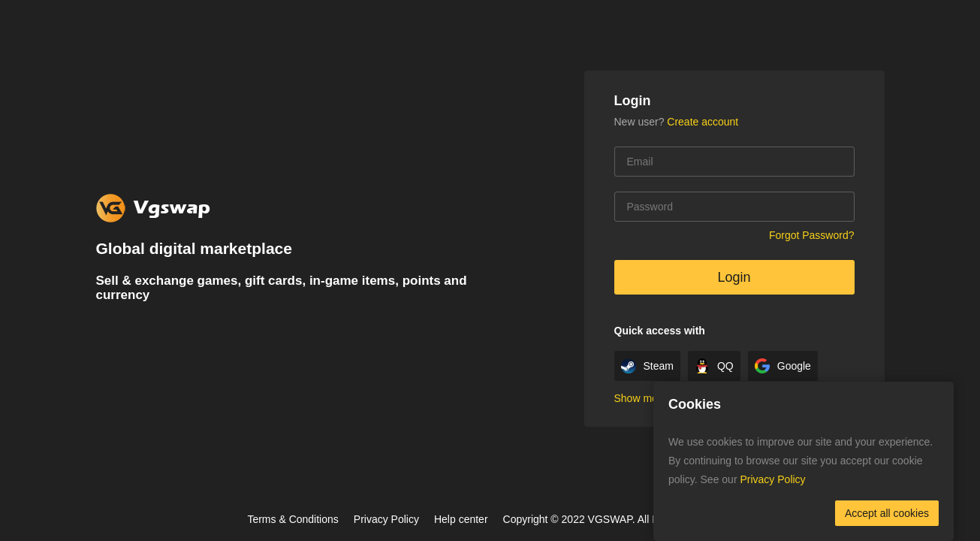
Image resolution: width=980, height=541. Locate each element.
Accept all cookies (887, 513)
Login (734, 277)
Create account (703, 122)
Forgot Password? (812, 235)
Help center (461, 519)
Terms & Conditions (292, 519)
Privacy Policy (386, 519)
